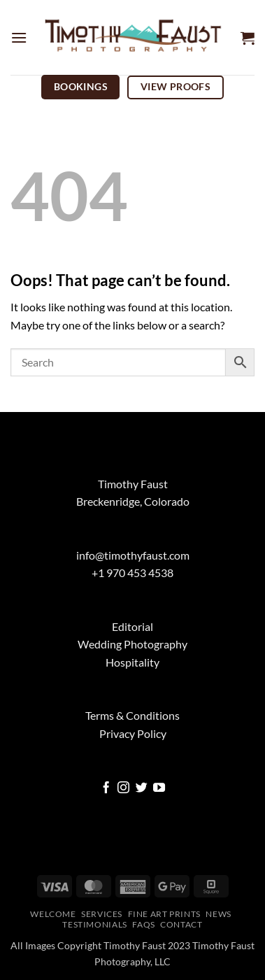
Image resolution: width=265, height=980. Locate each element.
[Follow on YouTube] (159, 789)
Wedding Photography (132, 644)
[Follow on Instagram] (123, 789)
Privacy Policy (133, 733)
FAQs (143, 924)
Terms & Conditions (132, 715)
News (218, 914)
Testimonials (94, 924)
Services (102, 914)
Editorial (132, 626)
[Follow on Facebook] (106, 789)
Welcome (53, 914)
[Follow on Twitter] (142, 789)
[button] (19, 37)
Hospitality (132, 662)
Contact (181, 924)
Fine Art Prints (164, 914)
